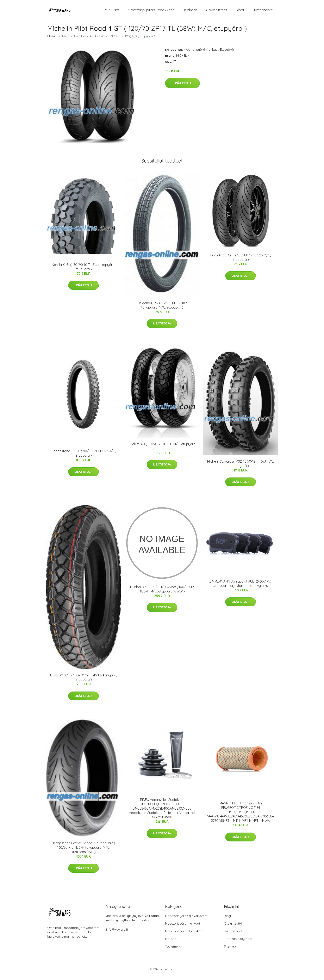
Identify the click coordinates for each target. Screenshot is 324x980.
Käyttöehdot (233, 935)
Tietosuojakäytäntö (238, 942)
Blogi (240, 12)
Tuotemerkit (262, 12)
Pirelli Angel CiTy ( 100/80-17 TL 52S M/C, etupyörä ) (241, 261)
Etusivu (52, 40)
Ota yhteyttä (233, 927)
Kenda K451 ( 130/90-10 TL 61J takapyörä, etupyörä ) (83, 270)
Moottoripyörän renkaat (201, 53)
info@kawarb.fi (117, 933)
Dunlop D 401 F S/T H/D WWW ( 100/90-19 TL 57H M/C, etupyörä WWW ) (162, 593)
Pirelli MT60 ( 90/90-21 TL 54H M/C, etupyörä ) (162, 450)
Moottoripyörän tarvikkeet (151, 12)
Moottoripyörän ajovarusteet (186, 920)
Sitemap (230, 950)
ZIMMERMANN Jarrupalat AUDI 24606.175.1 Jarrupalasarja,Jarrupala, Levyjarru (241, 587)
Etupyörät (227, 53)
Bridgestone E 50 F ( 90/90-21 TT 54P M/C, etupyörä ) (83, 457)
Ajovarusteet (216, 12)
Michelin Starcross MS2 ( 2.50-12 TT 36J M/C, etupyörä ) (241, 467)
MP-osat (112, 12)
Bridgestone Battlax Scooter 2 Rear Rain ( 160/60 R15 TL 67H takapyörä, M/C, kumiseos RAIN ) (83, 851)
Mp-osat (171, 942)
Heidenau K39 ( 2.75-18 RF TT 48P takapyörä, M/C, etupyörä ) (162, 309)
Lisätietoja (182, 87)
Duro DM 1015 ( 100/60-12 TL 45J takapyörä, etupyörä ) (83, 681)
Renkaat (190, 12)
